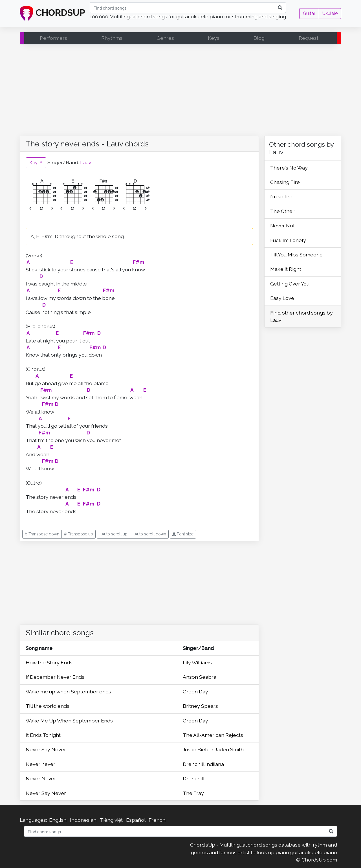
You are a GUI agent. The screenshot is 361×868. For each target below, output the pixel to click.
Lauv (86, 162)
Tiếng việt (111, 820)
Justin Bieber (199, 749)
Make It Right (286, 269)
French (157, 820)
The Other (282, 211)
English (58, 820)
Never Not (282, 226)
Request (309, 38)
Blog (259, 38)
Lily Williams (197, 662)
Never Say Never (46, 749)
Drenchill (194, 764)
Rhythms (112, 38)
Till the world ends (48, 706)
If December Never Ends (55, 677)
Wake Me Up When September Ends (69, 721)
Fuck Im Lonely (288, 240)
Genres (165, 38)
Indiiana (215, 764)
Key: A (36, 163)
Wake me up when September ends (68, 692)
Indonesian (83, 820)
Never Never (41, 778)
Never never (40, 764)
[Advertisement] (180, 91)
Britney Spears (200, 706)
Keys (214, 38)
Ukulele (330, 13)
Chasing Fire (285, 182)
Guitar (309, 13)
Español (136, 820)
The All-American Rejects (213, 735)
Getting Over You (290, 284)
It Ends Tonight (43, 735)
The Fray (193, 793)
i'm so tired (283, 196)
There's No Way (289, 168)
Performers (53, 38)
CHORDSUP (52, 14)
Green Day (195, 692)
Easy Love (282, 298)
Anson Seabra (200, 677)
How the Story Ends (49, 662)
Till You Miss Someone (296, 255)
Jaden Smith (229, 749)
